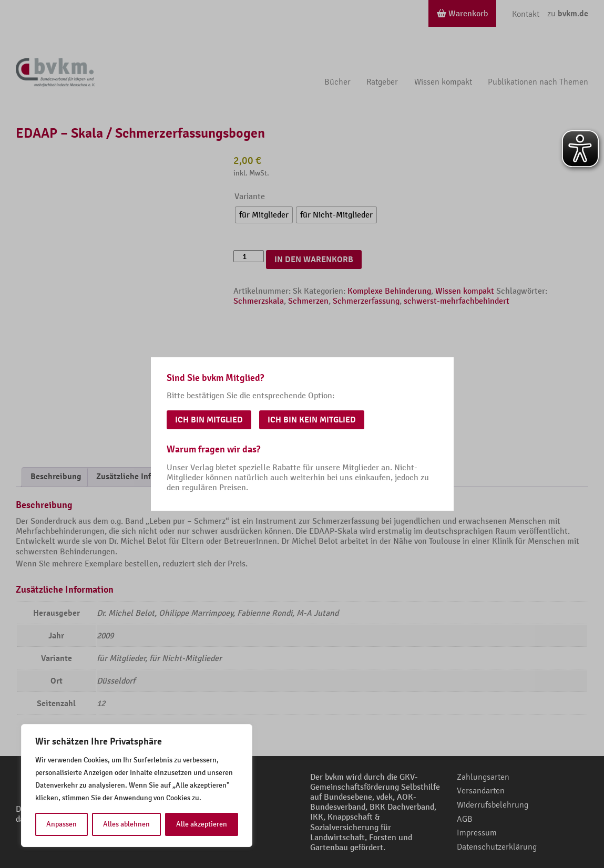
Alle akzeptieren (202, 824)
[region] (137, 786)
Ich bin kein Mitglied (312, 420)
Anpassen (62, 824)
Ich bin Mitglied (209, 420)
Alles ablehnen (126, 824)
